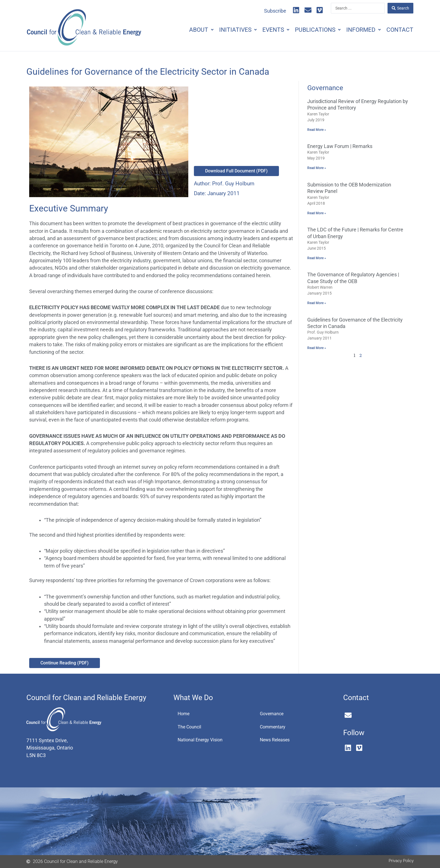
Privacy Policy (400, 861)
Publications (311, 30)
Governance (273, 714)
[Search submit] (400, 8)
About (186, 30)
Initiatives (225, 30)
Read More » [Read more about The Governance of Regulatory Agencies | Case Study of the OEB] (317, 304)
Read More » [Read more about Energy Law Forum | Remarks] (317, 168)
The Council (191, 727)
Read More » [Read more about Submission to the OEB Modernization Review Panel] (317, 214)
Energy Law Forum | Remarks (340, 146)
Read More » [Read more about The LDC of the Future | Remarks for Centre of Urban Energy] (317, 259)
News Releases (277, 741)
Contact (398, 30)
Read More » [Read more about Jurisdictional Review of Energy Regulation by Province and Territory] (317, 130)
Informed (359, 30)
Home (185, 714)
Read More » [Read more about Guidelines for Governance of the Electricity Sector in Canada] (317, 349)
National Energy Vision (203, 741)
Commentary (275, 727)
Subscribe (275, 11)
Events (266, 30)
